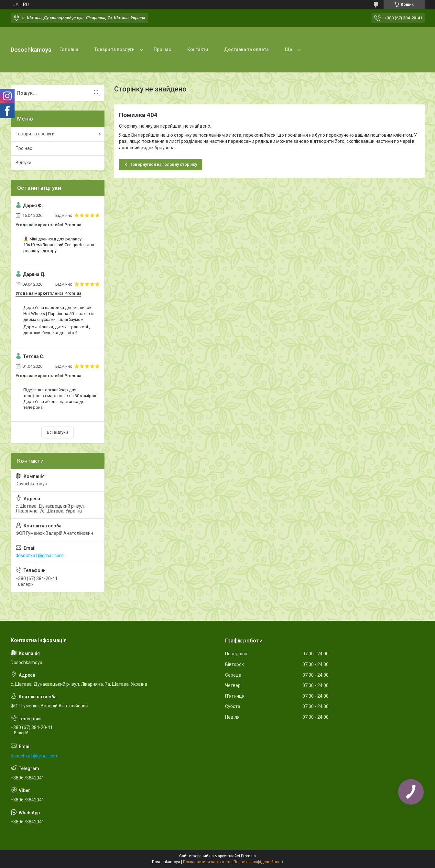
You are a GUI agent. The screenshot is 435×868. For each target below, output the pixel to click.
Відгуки (23, 163)
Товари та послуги (114, 49)
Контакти (198, 49)
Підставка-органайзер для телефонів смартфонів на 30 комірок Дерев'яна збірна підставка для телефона (60, 399)
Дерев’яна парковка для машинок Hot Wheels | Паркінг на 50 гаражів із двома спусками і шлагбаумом (59, 313)
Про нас (162, 49)
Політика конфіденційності (258, 862)
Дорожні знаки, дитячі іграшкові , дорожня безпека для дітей (57, 330)
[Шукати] (97, 93)
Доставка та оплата (246, 49)
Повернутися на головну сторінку (163, 164)
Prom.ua (248, 856)
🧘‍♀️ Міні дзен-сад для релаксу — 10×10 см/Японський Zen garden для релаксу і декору (59, 245)
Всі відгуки (57, 432)
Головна (69, 49)
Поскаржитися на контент (207, 862)
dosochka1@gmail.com (39, 556)
